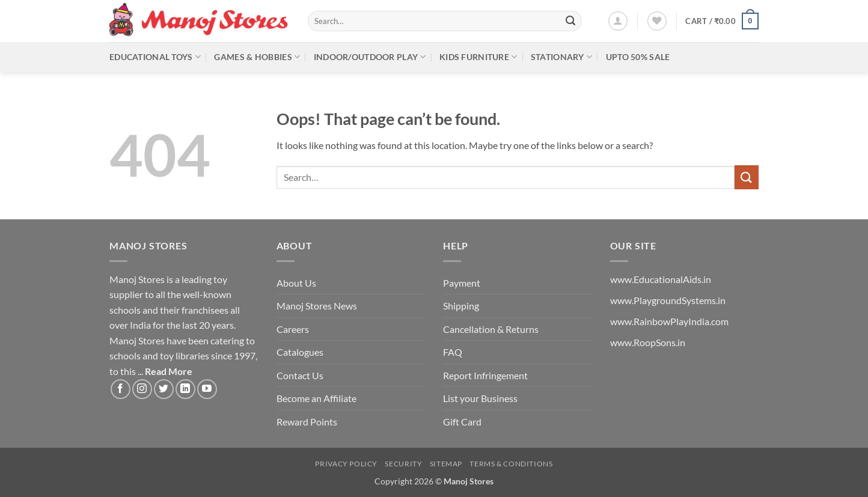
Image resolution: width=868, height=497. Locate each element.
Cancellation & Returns (491, 329)
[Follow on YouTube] (207, 389)
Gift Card (462, 422)
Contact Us (300, 375)
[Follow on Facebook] (121, 389)
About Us (296, 283)
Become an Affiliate (316, 398)
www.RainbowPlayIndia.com (669, 321)
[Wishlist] (657, 21)
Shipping (461, 306)
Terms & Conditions (511, 464)
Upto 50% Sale (638, 57)
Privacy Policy (346, 464)
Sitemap (446, 464)
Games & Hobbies (257, 57)
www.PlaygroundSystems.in (668, 300)
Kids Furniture (478, 57)
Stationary (561, 57)
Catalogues (300, 352)
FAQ (453, 352)
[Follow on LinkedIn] (185, 389)
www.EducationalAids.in (661, 279)
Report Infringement (485, 375)
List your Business (480, 398)
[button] (618, 21)
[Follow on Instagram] (142, 389)
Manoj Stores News (317, 306)
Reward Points (307, 422)
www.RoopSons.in (648, 342)
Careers (293, 329)
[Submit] (570, 21)
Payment (462, 283)
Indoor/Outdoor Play (370, 57)
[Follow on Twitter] (164, 389)
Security (403, 464)
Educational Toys (155, 57)
